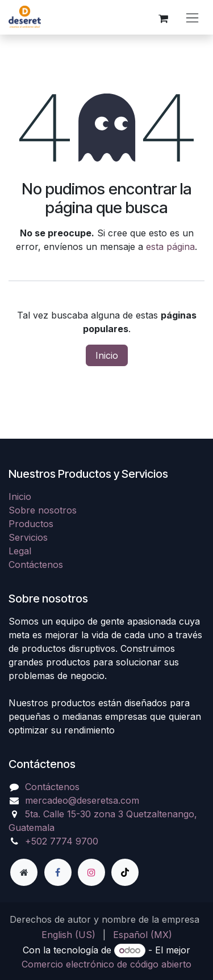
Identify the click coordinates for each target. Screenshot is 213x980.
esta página (170, 247)
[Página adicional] (24, 872)
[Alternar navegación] (192, 17)
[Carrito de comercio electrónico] (163, 17)
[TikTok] (125, 872)
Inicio (107, 355)
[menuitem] (68, 935)
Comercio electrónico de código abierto (106, 964)
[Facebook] (58, 872)
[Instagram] (91, 872)
